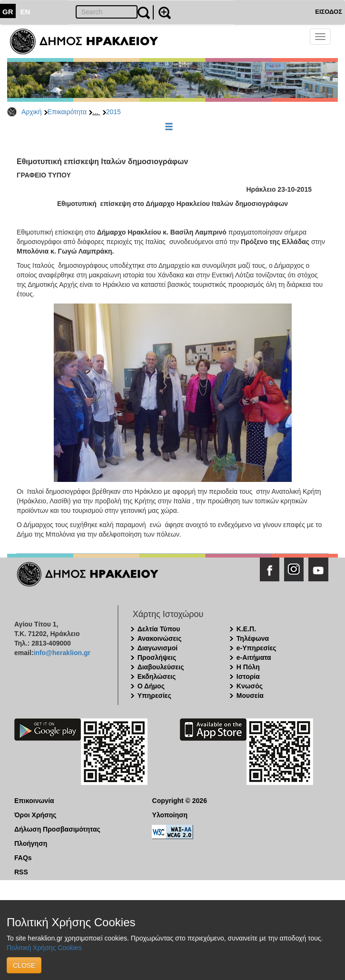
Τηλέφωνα (253, 638)
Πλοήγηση (31, 843)
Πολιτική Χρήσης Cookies (44, 948)
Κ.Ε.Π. (246, 629)
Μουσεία (250, 696)
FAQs (23, 858)
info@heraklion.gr (62, 653)
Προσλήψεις (157, 657)
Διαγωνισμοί (158, 648)
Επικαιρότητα (67, 112)
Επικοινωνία (34, 801)
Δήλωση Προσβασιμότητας (57, 829)
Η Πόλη (248, 667)
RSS (21, 872)
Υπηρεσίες (154, 696)
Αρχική (32, 112)
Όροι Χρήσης (35, 815)
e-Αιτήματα (254, 657)
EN (25, 12)
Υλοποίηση (170, 815)
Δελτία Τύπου (159, 629)
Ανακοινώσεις (160, 638)
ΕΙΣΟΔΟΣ (329, 12)
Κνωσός (250, 686)
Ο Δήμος (151, 686)
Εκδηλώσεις (157, 676)
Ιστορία (248, 676)
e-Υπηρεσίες (256, 648)
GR (8, 12)
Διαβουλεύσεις (161, 667)
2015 (113, 112)
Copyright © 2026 (180, 801)
